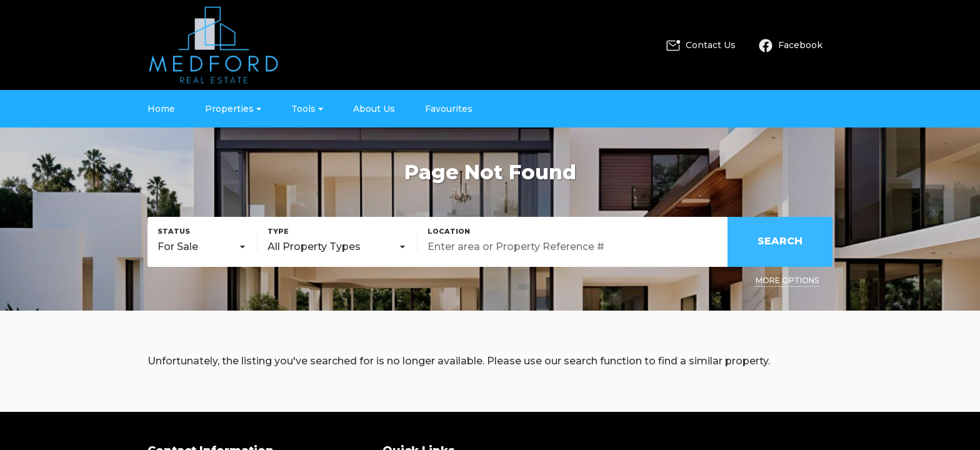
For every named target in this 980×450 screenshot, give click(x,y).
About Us (374, 109)
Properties (233, 109)
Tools (307, 109)
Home (161, 109)
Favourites (449, 109)
